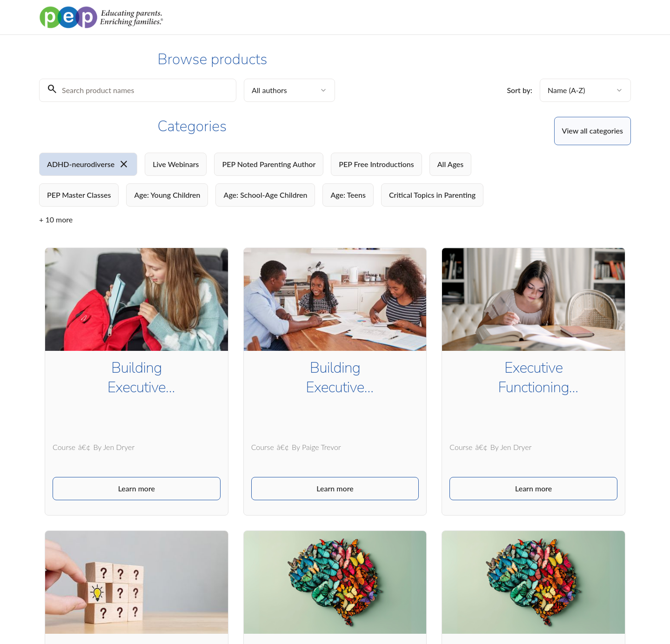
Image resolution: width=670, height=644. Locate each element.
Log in (619, 13)
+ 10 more (56, 219)
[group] (297, 180)
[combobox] (289, 90)
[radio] (88, 164)
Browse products (572, 13)
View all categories (593, 131)
